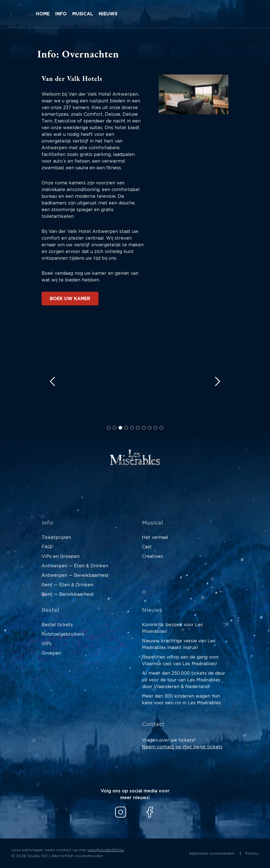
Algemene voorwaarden (212, 853)
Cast (147, 547)
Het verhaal (155, 537)
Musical (83, 14)
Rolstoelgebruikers (63, 634)
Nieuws (108, 14)
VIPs (47, 644)
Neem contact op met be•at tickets (182, 747)
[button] (109, 428)
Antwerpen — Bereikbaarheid (75, 575)
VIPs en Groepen (61, 556)
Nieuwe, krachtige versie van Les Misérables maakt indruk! (179, 644)
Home (43, 14)
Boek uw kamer (70, 299)
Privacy (252, 853)
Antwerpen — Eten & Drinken (75, 566)
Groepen (51, 653)
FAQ (46, 547)
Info (61, 14)
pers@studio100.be (106, 850)
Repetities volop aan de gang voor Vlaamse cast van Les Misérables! (180, 660)
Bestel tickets (57, 625)
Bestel (50, 610)
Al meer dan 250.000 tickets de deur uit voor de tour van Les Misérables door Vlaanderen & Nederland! (184, 680)
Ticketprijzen (56, 537)
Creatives (152, 556)
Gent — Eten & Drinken (67, 585)
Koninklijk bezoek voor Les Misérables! (172, 628)
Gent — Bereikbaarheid (67, 594)
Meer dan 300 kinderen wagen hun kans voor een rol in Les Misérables (181, 700)
